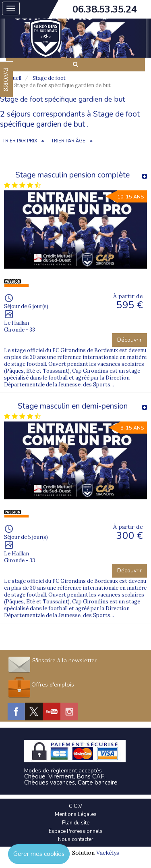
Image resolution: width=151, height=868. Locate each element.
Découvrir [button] (129, 340)
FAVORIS (6, 79)
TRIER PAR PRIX (20, 141)
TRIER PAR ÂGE (68, 141)
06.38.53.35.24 (105, 9)
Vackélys (108, 853)
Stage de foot (49, 78)
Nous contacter (76, 839)
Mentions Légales (76, 814)
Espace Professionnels (76, 831)
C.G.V (75, 806)
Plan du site (76, 823)
